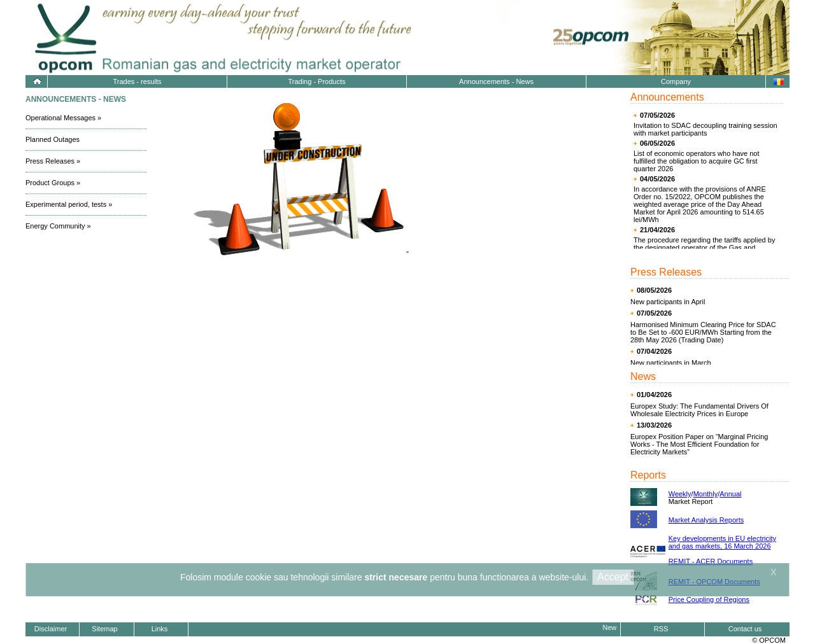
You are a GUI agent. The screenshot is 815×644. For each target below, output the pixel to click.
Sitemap (104, 629)
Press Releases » (53, 161)
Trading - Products (316, 81)
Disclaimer (51, 629)
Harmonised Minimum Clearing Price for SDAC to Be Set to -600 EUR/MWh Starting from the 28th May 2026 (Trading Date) (703, 332)
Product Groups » (53, 183)
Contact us (745, 629)
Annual (730, 494)
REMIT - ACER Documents (711, 561)
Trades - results (137, 81)
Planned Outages (53, 139)
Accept (613, 577)
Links (160, 629)
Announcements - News (496, 81)
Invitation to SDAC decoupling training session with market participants (705, 129)
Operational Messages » (63, 118)
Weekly (680, 494)
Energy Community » (58, 226)
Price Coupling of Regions (709, 599)
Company (676, 81)
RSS (661, 629)
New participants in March (671, 363)
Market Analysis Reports (706, 520)
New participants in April (668, 302)
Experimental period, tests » (69, 204)
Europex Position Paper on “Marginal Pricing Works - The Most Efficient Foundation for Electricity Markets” (699, 444)
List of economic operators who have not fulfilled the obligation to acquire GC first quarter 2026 (697, 161)
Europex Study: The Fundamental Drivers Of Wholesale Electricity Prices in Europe (699, 410)
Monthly (706, 494)
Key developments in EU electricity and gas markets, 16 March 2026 (722, 542)
